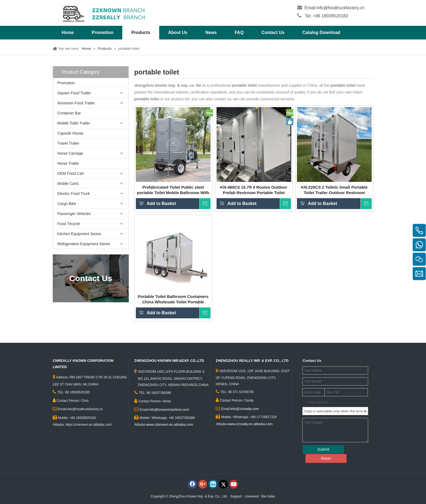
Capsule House (70, 133)
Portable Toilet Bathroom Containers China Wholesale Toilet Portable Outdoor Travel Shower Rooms (173, 299)
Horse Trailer (68, 163)
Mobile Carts (68, 183)
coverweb (252, 496)
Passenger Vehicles (74, 214)
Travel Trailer (68, 143)
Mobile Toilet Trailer (74, 123)
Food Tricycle (69, 224)
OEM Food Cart (71, 173)
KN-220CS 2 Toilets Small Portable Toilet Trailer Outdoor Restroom (334, 190)
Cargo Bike (67, 204)
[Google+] (203, 484)
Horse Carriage (70, 153)
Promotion (66, 83)
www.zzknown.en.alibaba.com (169, 424)
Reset (326, 458)
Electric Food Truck (74, 194)
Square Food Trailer (74, 93)
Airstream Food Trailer (76, 103)
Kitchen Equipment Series (79, 234)
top (415, 481)
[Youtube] (234, 484)
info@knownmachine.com (169, 410)
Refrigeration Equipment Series (84, 244)
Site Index (268, 496)
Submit (323, 449)
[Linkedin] (213, 484)
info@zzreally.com (244, 409)
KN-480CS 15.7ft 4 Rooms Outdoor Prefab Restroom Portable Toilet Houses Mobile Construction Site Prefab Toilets (254, 190)
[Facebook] (192, 484)
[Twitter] (223, 484)
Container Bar (69, 113)
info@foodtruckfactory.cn (340, 8)
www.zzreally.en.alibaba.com (250, 424)
